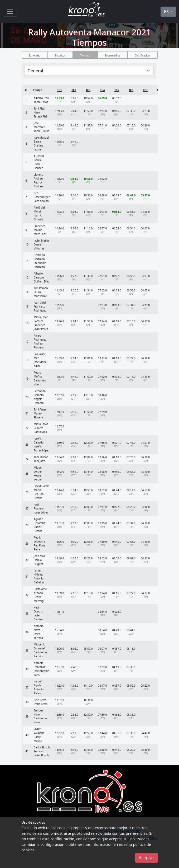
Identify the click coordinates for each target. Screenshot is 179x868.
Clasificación (142, 55)
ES (167, 12)
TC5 (117, 90)
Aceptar (146, 858)
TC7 (145, 90)
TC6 (131, 90)
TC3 (88, 90)
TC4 (103, 90)
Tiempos (85, 55)
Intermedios (113, 55)
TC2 (74, 90)
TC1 (60, 90)
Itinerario (35, 55)
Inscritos (60, 55)
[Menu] (10, 11)
